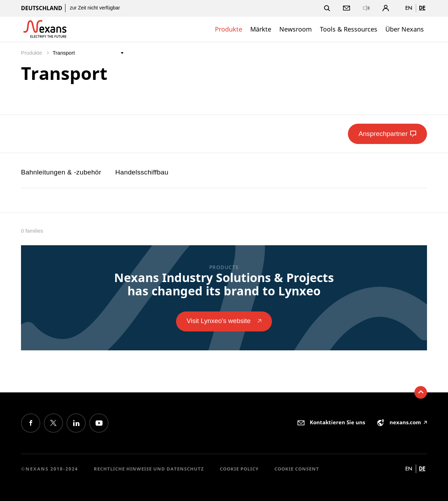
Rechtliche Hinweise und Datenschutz (149, 469)
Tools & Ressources (349, 29)
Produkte (229, 29)
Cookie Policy (239, 469)
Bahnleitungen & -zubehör (61, 172)
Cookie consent (297, 469)
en (409, 8)
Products (224, 267)
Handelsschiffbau (142, 172)
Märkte (261, 29)
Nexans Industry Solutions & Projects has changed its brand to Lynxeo (224, 284)
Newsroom (296, 29)
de (422, 8)
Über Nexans (405, 29)
